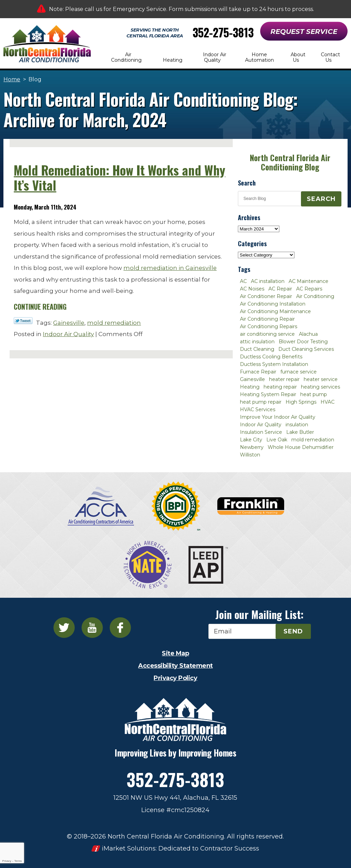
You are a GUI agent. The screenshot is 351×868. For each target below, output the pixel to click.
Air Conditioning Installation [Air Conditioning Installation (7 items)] (273, 304)
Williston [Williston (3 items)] (250, 455)
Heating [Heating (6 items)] (250, 387)
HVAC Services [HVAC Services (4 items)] (258, 409)
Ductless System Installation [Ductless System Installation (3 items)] (274, 364)
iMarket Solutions (129, 848)
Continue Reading (40, 307)
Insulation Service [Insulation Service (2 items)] (261, 432)
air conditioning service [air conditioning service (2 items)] (267, 334)
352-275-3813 (223, 32)
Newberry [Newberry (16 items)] (252, 447)
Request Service (304, 32)
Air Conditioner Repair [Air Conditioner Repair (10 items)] (266, 296)
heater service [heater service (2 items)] (321, 379)
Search (321, 199)
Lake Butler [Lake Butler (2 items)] (300, 432)
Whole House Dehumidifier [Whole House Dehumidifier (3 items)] (301, 447)
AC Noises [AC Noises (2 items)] (252, 289)
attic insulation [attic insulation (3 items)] (257, 342)
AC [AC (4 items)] (243, 281)
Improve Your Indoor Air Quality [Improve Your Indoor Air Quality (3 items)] (278, 417)
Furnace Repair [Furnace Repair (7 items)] (258, 372)
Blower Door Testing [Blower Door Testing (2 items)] (303, 342)
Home (12, 79)
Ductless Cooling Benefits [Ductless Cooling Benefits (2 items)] (271, 357)
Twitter (64, 628)
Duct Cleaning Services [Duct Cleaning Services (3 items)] (306, 349)
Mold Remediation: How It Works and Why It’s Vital (119, 177)
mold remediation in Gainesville (170, 268)
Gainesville (69, 323)
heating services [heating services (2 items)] (320, 387)
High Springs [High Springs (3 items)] (301, 402)
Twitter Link (23, 321)
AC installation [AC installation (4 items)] (268, 281)
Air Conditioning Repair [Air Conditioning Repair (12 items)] (267, 319)
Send (293, 631)
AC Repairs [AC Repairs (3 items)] (309, 289)
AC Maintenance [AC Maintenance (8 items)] (308, 281)
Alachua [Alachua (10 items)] (308, 334)
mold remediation (114, 323)
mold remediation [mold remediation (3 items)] (313, 440)
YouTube (92, 628)
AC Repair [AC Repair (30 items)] (280, 289)
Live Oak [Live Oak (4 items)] (277, 440)
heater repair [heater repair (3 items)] (284, 379)
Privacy (7, 861)
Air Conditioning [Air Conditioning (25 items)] (315, 296)
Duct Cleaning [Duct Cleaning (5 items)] (257, 349)
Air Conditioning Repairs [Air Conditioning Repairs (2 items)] (269, 326)
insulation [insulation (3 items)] (297, 425)
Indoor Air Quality (68, 334)
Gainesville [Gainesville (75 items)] (252, 379)
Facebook (120, 628)
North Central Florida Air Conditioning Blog (290, 162)
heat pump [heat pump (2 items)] (314, 394)
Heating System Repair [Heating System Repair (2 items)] (268, 394)
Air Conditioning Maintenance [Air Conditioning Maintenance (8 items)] (275, 311)
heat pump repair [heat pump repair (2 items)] (261, 402)
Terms (18, 861)
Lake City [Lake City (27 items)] (251, 440)
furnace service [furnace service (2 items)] (299, 372)
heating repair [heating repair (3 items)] (280, 387)
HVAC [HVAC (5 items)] (328, 402)
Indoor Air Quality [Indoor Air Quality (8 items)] (261, 425)
